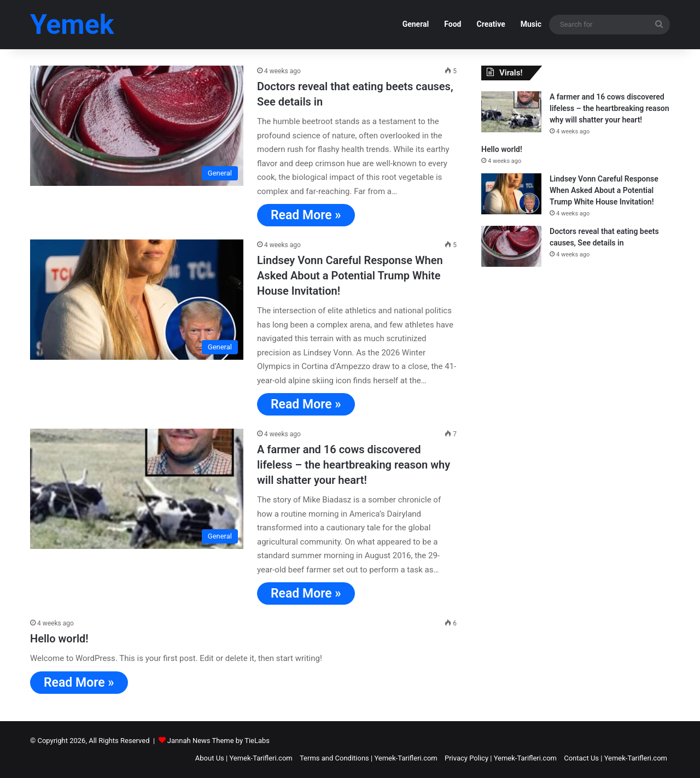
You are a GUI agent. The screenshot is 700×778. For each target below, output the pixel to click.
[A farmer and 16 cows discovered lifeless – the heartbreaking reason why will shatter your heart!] (137, 489)
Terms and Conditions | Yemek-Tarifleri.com (369, 758)
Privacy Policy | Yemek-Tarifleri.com (501, 758)
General (416, 24)
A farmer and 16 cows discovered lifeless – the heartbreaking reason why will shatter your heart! (354, 465)
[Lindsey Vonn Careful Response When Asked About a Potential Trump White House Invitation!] (137, 300)
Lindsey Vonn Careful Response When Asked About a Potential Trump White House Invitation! (350, 276)
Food (453, 24)
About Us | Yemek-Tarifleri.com (244, 758)
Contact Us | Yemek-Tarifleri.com (616, 758)
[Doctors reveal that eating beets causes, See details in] (137, 126)
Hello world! (59, 639)
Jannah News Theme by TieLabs (218, 741)
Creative (491, 24)
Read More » (306, 215)
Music (531, 24)
